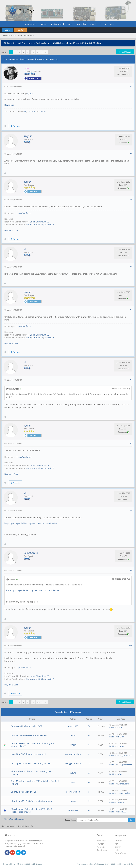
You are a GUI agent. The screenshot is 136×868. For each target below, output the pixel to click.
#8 (131, 510)
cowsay (73, 745)
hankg (73, 801)
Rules (44, 24)
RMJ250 (28, 136)
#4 (131, 267)
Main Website (31, 24)
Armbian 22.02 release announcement (29, 735)
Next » (39, 52)
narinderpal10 (73, 792)
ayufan (30, 94)
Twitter (43, 111)
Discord (31, 111)
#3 (131, 199)
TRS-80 (73, 735)
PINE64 (7, 43)
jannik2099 (73, 726)
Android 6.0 (38, 225)
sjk (25, 249)
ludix (73, 782)
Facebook (102, 841)
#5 (131, 310)
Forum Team (121, 853)
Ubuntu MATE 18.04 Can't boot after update (32, 801)
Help (112, 24)
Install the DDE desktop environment (28, 754)
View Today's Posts (26, 36)
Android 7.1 (50, 225)
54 (89, 726)
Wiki (70, 24)
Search (103, 24)
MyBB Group (36, 864)
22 (89, 735)
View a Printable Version (14, 819)
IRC (25, 111)
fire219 (129, 864)
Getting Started (57, 24)
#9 (131, 570)
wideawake (73, 810)
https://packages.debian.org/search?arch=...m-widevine (31, 523)
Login (7, 30)
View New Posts (9, 36)
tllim (120, 728)
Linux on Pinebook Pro (38, 43)
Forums (118, 841)
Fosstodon (102, 850)
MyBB (16, 864)
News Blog (81, 24)
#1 (131, 86)
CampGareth (31, 553)
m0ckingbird (99, 864)
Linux (32, 222)
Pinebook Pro (19, 43)
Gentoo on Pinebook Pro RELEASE (27, 726)
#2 (131, 154)
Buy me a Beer (11, 230)
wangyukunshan (73, 754)
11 (89, 782)
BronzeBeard (123, 784)
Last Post (113, 728)
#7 (131, 443)
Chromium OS (42, 222)
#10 (130, 645)
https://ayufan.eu (24, 213)
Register (20, 30)
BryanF (121, 802)
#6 (131, 380)
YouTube (101, 847)
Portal (93, 24)
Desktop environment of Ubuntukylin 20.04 (31, 763)
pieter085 (122, 812)
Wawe (73, 773)
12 (89, 810)
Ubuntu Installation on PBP (24, 792)
